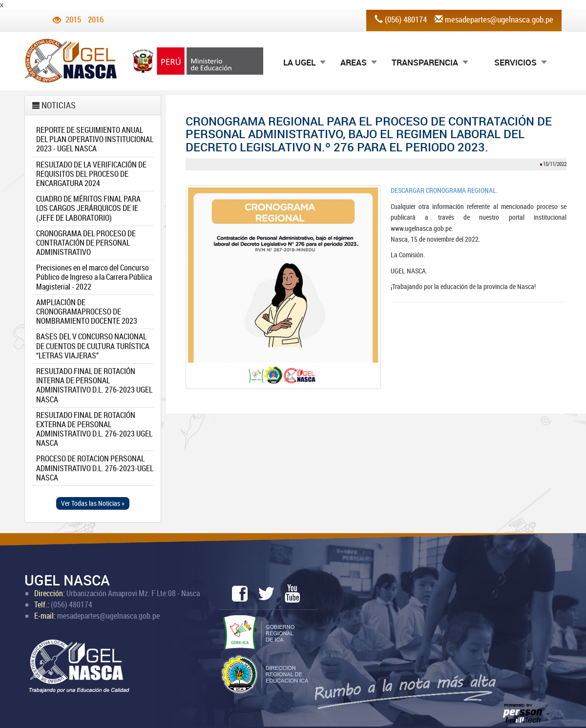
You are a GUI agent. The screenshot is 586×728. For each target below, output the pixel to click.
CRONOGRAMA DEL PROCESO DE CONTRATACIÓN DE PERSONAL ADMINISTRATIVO (86, 243)
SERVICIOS (515, 62)
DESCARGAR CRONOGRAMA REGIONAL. (444, 190)
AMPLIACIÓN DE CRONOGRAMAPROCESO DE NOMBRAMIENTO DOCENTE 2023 (87, 312)
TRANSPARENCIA (425, 62)
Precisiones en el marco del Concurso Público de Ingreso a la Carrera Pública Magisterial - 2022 (94, 277)
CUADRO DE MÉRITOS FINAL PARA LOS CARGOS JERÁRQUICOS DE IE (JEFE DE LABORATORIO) (88, 208)
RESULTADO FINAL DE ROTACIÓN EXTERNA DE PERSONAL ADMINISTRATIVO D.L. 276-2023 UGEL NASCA (94, 429)
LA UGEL (299, 62)
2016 (96, 19)
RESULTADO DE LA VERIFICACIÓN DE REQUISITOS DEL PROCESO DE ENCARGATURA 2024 (91, 174)
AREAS (354, 62)
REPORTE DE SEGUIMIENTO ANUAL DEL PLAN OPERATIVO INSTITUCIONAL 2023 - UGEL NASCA (95, 139)
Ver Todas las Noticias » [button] (93, 503)
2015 (73, 19)
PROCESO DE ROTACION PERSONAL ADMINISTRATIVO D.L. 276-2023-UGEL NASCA (95, 468)
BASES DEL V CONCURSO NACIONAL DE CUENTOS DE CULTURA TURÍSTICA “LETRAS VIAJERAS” (93, 346)
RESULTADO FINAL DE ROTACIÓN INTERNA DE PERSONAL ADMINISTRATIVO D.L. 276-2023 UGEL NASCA (94, 385)
